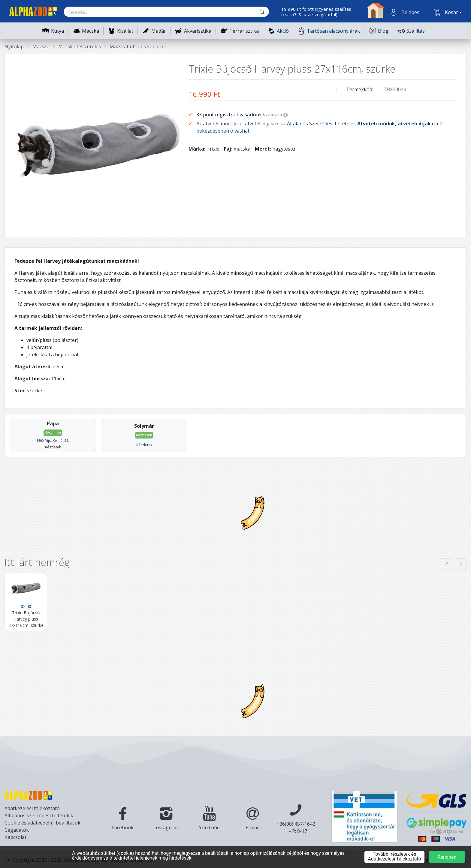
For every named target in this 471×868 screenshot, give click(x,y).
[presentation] (446, 564)
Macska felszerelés (80, 46)
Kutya (57, 31)
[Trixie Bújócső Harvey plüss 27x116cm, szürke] (26, 602)
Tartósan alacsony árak (329, 30)
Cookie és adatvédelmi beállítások (42, 823)
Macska (91, 31)
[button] (410, 12)
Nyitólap (14, 46)
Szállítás (411, 30)
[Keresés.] (160, 12)
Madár (159, 31)
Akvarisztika (198, 31)
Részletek (53, 447)
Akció (278, 30)
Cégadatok (17, 830)
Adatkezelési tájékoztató (32, 808)
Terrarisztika (244, 31)
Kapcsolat (15, 837)
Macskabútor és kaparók (138, 46)
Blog (379, 30)
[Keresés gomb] (267, 12)
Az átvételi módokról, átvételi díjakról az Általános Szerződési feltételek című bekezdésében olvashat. (319, 127)
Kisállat (125, 31)
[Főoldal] (31, 12)
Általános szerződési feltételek (39, 816)
